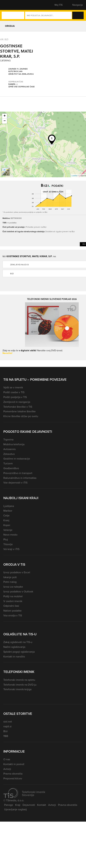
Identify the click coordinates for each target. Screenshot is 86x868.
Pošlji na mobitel (13, 596)
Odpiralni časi (11, 606)
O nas (7, 759)
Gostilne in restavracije (17, 459)
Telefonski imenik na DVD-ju (20, 685)
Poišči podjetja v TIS (15, 397)
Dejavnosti (29, 805)
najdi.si (7, 726)
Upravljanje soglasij (15, 809)
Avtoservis (9, 449)
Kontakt (42, 805)
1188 (6, 736)
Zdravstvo (9, 454)
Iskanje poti (10, 577)
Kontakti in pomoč (14, 764)
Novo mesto (10, 535)
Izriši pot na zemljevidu (21, 74)
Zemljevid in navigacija (17, 402)
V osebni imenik (13, 601)
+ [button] (5, 116)
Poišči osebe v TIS (14, 392)
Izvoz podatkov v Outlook (18, 592)
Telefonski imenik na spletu (19, 680)
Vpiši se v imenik (13, 387)
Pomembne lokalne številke (19, 411)
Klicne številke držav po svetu (21, 416)
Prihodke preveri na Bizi (36, 227)
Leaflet (74, 176)
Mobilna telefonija (14, 444)
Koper (7, 525)
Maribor (8, 511)
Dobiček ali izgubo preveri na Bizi (60, 231)
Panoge (9, 805)
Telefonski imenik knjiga (17, 689)
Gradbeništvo (11, 468)
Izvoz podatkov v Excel (17, 572)
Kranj (6, 520)
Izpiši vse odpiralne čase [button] (21, 87)
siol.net (8, 722)
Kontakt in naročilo (14, 657)
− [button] (5, 121)
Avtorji (7, 769)
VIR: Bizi (4, 39)
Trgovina (8, 439)
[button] (9, 5)
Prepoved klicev (13, 778)
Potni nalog (10, 582)
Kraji (18, 805)
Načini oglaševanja (14, 647)
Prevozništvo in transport (18, 473)
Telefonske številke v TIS (18, 407)
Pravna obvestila (13, 774)
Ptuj (6, 539)
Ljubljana (9, 506)
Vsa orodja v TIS (13, 615)
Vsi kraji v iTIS (11, 549)
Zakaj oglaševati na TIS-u (18, 642)
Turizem (8, 463)
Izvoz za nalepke (13, 587)
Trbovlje (8, 544)
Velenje (8, 530)
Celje (6, 515)
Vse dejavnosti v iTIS (15, 483)
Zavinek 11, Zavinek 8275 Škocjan (18, 70)
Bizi (6, 731)
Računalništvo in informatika (20, 478)
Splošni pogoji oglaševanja (19, 652)
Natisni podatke (12, 611)
